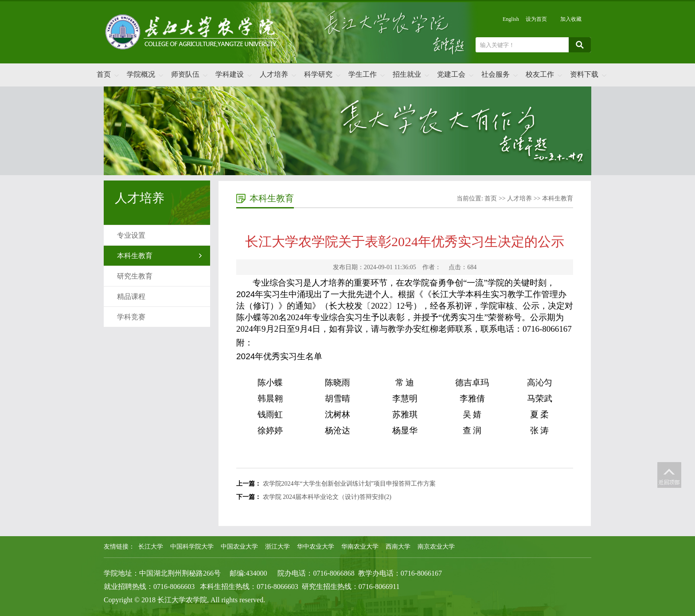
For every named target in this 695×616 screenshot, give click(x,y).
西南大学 (398, 547)
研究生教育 (135, 276)
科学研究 (318, 74)
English (511, 19)
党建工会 (451, 74)
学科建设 (230, 74)
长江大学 (151, 547)
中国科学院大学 (192, 547)
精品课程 (131, 296)
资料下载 (584, 74)
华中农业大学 (316, 547)
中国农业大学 (239, 547)
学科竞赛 (131, 317)
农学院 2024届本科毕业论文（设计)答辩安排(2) (327, 497)
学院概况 (141, 74)
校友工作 (540, 74)
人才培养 (274, 74)
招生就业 (407, 74)
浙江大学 (277, 547)
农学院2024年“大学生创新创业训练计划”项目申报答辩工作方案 (349, 484)
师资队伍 (185, 74)
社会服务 (496, 74)
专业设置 (131, 235)
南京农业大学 (436, 547)
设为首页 (536, 19)
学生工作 (363, 74)
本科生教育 (135, 256)
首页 (104, 74)
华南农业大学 (360, 547)
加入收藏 (571, 19)
